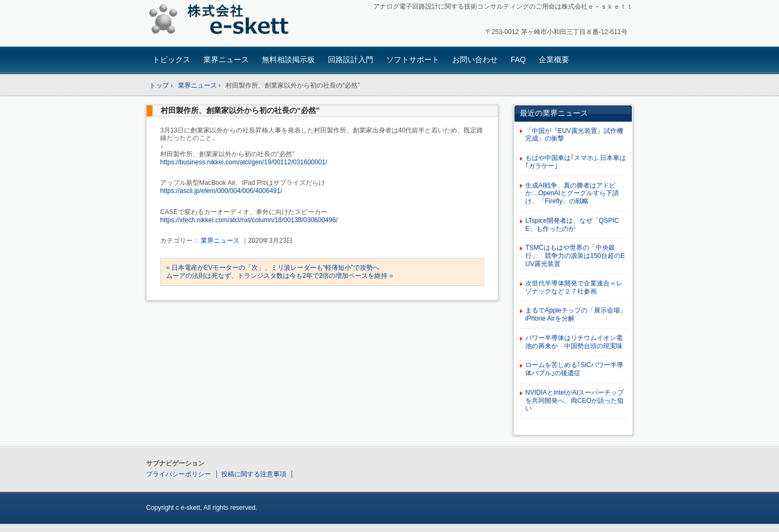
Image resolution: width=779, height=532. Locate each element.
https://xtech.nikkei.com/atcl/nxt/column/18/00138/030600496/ (249, 220)
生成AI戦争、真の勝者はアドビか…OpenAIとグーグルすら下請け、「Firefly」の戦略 (572, 194)
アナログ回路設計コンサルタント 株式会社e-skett (222, 21)
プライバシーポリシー (179, 474)
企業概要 (554, 59)
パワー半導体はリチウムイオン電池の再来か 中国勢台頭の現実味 (574, 342)
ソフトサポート (413, 59)
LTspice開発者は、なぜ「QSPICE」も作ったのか (572, 225)
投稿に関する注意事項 (254, 474)
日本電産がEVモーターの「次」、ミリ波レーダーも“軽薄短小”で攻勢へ (275, 268)
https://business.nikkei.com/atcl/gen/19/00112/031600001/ (244, 162)
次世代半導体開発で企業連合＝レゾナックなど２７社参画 (574, 287)
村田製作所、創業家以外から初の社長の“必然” (240, 110)
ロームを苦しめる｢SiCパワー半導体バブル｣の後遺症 (574, 369)
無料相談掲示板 (288, 59)
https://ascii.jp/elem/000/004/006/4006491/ (221, 191)
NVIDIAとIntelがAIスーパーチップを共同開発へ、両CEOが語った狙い (575, 401)
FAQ (518, 59)
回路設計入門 (351, 59)
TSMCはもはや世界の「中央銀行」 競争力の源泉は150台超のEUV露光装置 (575, 256)
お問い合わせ (475, 59)
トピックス (171, 59)
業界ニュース (226, 59)
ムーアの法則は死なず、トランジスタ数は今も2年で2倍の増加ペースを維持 (277, 276)
